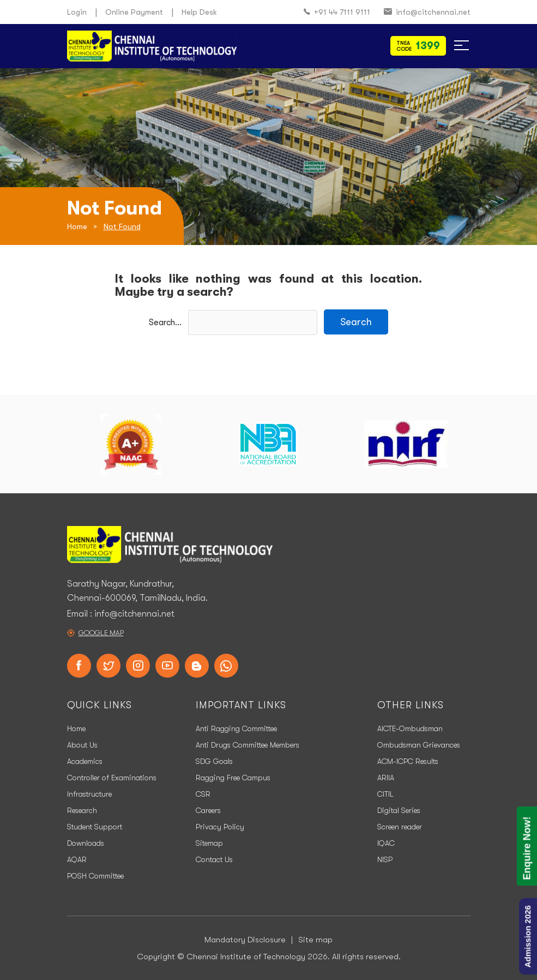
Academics (85, 761)
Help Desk (199, 12)
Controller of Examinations (112, 778)
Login (77, 12)
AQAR (77, 859)
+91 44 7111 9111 (337, 12)
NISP (385, 859)
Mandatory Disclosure (245, 940)
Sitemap (209, 843)
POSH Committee (95, 876)
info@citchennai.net (427, 12)
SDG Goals (214, 761)
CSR (203, 794)
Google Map (101, 633)
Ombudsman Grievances (419, 745)
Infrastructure (89, 794)
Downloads (86, 843)
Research (82, 810)
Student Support (95, 827)
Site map (315, 940)
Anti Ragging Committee (236, 728)
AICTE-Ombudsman (410, 728)
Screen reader (400, 827)
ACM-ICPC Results (408, 761)
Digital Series (399, 810)
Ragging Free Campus (233, 778)
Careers (208, 810)
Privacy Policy (220, 827)
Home (77, 226)
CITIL (385, 794)
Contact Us (214, 859)
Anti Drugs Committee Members (248, 745)
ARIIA (386, 778)
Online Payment (134, 12)
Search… (165, 322)
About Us (82, 745)
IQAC (386, 843)
